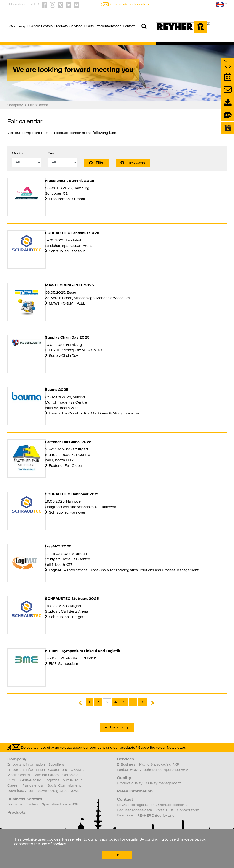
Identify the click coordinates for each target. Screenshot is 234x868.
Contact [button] (129, 26)
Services (126, 759)
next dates (133, 163)
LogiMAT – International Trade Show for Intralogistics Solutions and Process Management (124, 570)
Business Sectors (25, 799)
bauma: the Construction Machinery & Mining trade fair (94, 414)
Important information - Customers (37, 770)
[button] (222, 6)
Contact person (171, 805)
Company (17, 759)
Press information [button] (108, 26)
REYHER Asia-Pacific (24, 780)
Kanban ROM (128, 770)
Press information (135, 792)
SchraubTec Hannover (67, 513)
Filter (97, 163)
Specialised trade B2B (60, 805)
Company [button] (17, 26)
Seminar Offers (46, 775)
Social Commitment (64, 786)
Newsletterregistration (136, 805)
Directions (125, 816)
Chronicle (70, 775)
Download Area (20, 791)
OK (117, 855)
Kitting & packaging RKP (159, 765)
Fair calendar (33, 786)
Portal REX (164, 810)
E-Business (126, 765)
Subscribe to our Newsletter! (130, 5)
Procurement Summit (67, 199)
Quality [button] (89, 26)
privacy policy (107, 840)
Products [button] (61, 26)
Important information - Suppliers (36, 765)
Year (52, 154)
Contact (125, 800)
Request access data (134, 810)
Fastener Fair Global (66, 466)
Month (17, 154)
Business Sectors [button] (40, 26)
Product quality (130, 783)
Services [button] (76, 26)
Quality (124, 778)
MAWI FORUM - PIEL (67, 304)
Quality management (163, 783)
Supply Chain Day (63, 356)
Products (17, 813)
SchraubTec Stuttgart (67, 617)
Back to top (117, 727)
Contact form (188, 810)
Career (13, 786)
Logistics (52, 780)
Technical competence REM (165, 770)
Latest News (69, 791)
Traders (32, 805)
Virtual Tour (72, 780)
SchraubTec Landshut (67, 251)
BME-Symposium (64, 664)
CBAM (76, 770)
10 (142, 702)
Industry (15, 805)
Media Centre (19, 775)
